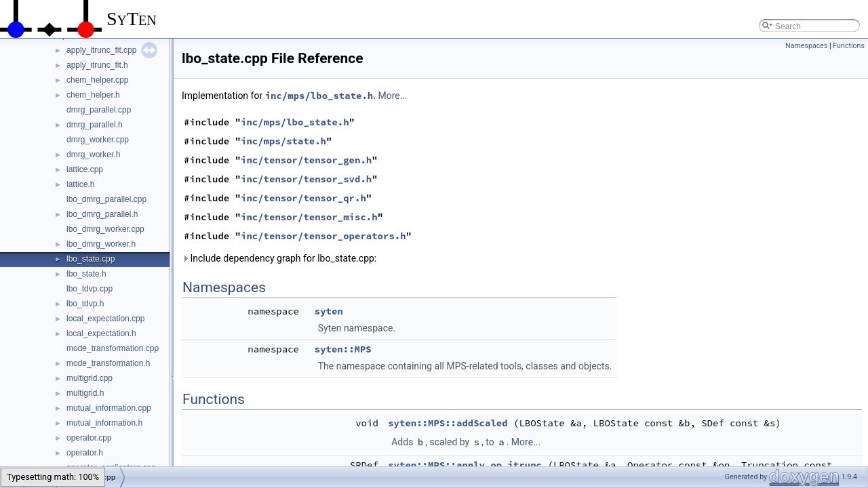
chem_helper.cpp (97, 80)
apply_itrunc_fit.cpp (101, 50)
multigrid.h (85, 393)
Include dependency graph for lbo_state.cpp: (279, 258)
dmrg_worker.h (93, 155)
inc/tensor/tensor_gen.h (306, 160)
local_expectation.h (101, 333)
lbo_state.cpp (91, 259)
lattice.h (80, 184)
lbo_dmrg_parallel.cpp (106, 199)
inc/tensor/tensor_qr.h (303, 198)
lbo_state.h (86, 274)
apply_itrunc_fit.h (97, 65)
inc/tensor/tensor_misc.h (309, 217)
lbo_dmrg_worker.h (101, 244)
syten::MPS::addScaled (448, 423)
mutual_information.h (104, 423)
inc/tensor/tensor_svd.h (306, 179)
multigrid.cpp (90, 378)
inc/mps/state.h (283, 141)
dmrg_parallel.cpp (99, 110)
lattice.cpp (85, 169)
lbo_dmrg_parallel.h (102, 214)
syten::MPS (343, 349)
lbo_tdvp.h (85, 304)
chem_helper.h (93, 95)
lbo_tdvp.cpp (90, 289)
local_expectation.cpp (105, 319)
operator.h (85, 453)
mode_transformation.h (108, 363)
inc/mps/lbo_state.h (319, 96)
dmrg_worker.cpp (98, 140)
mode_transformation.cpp (113, 348)
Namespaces (806, 46)
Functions (849, 46)
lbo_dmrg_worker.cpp (105, 229)
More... (392, 96)
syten (329, 311)
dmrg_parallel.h (95, 125)
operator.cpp (89, 438)
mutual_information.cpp (109, 408)
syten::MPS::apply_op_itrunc (465, 465)
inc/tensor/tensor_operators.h (323, 236)
